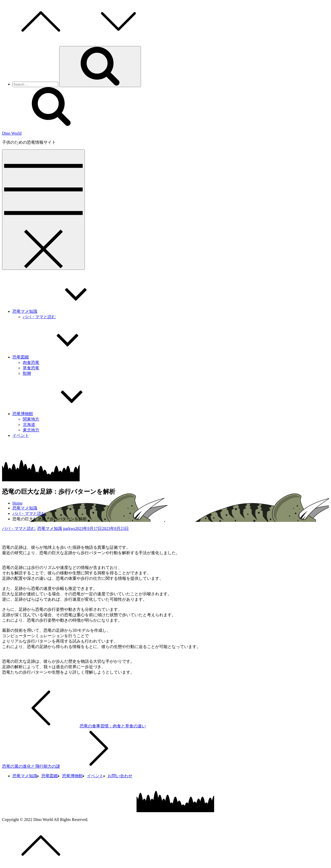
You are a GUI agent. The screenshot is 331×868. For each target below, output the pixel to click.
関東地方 (31, 419)
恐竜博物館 (62, 414)
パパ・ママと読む (39, 317)
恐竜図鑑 (59, 357)
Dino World (12, 133)
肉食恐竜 (31, 363)
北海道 (29, 425)
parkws (69, 528)
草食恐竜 (31, 368)
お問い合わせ (120, 776)
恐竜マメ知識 (64, 311)
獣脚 (27, 373)
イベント (21, 435)
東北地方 (31, 430)
